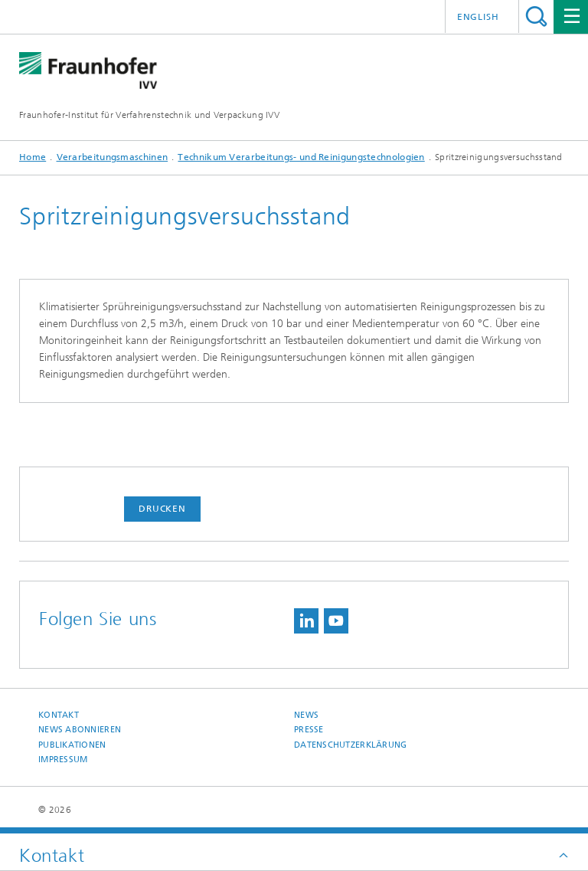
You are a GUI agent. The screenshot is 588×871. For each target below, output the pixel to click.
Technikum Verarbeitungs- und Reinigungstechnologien (301, 157)
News (306, 715)
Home (33, 157)
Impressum (63, 760)
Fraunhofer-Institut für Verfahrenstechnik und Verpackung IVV (149, 115)
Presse (309, 730)
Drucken (162, 509)
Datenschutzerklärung (351, 745)
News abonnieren (80, 730)
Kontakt (59, 715)
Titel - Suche (536, 16)
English (478, 17)
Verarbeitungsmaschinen (113, 157)
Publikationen (72, 745)
